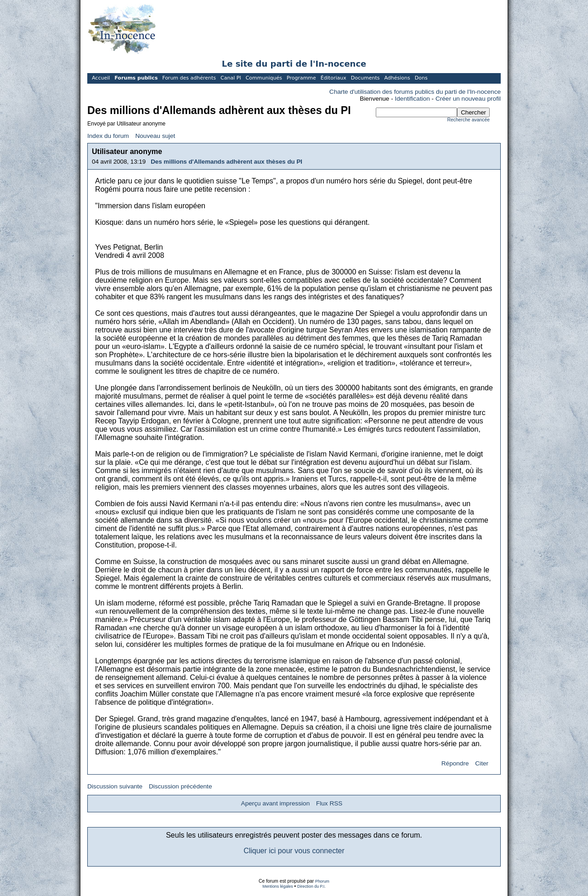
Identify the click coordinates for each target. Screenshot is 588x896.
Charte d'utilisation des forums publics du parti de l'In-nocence (415, 92)
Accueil (101, 78)
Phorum (322, 881)
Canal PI (231, 78)
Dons (421, 78)
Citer (482, 763)
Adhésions (397, 78)
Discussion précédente (181, 786)
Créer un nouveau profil (468, 99)
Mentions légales (277, 886)
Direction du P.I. (311, 886)
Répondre (455, 763)
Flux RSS (329, 803)
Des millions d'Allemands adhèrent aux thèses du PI (226, 162)
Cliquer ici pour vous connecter (294, 851)
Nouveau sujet (155, 136)
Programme (301, 78)
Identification (413, 99)
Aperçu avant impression (276, 803)
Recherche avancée (469, 120)
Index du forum (108, 136)
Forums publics (136, 78)
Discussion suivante (115, 786)
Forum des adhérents (189, 78)
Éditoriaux (334, 78)
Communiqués (264, 78)
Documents (365, 78)
